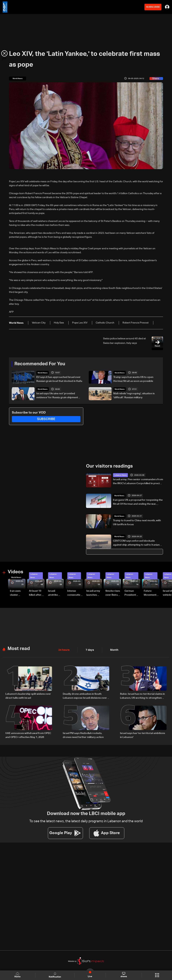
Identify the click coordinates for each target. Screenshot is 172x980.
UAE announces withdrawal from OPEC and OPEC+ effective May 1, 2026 (28, 735)
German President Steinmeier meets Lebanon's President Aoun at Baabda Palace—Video (131, 593)
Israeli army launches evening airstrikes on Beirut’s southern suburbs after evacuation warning (94, 593)
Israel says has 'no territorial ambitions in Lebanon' (142, 735)
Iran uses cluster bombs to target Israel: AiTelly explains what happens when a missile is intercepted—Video (17, 593)
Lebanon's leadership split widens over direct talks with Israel (28, 695)
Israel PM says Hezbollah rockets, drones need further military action (83, 735)
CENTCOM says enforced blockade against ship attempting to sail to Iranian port (136, 543)
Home (18, 975)
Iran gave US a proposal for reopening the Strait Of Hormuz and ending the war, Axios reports (138, 502)
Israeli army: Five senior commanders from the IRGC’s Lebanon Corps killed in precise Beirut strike (138, 482)
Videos (15, 572)
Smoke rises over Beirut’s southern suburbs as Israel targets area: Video (113, 593)
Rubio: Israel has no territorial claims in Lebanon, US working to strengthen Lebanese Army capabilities (142, 696)
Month (113, 649)
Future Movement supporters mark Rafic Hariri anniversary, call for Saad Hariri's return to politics (151, 593)
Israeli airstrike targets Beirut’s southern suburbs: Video (53, 593)
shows (124, 975)
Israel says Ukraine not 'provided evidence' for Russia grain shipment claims (57, 396)
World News (43, 373)
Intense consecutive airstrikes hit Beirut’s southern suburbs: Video (74, 593)
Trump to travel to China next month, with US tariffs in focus (137, 522)
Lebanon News (120, 475)
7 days (89, 649)
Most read (19, 648)
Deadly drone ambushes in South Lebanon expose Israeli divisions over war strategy (85, 696)
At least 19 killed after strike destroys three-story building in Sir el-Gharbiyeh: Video (36, 593)
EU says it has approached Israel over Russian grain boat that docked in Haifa (59, 379)
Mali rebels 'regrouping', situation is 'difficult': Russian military (134, 396)
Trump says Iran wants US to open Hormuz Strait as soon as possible (133, 379)
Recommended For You (40, 364)
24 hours (64, 649)
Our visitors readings (109, 466)
